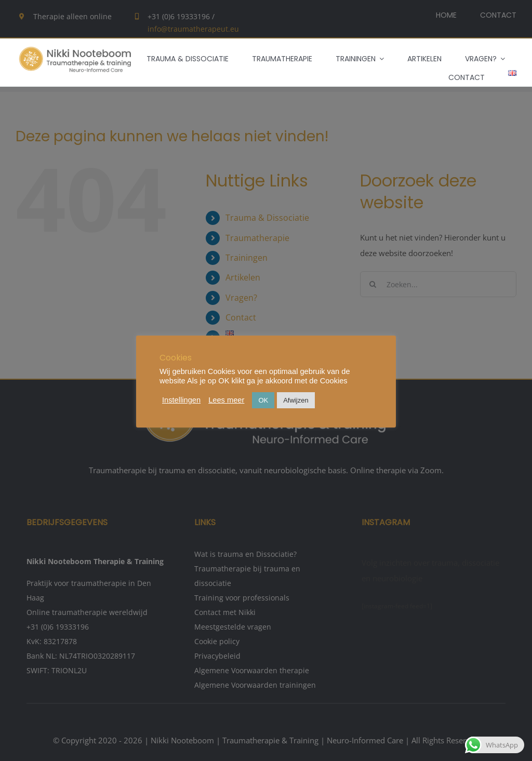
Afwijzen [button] (296, 400)
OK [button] (263, 400)
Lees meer (226, 400)
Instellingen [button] (181, 400)
